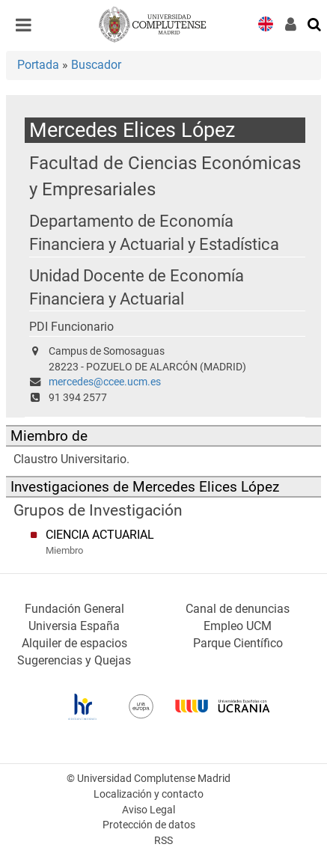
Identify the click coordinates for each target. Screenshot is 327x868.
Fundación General (74, 609)
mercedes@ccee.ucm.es (105, 382)
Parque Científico (238, 643)
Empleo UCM (238, 626)
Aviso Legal (149, 810)
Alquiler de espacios (74, 643)
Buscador (96, 65)
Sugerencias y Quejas (74, 660)
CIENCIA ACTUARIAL (100, 535)
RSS (163, 841)
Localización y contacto (149, 794)
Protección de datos (149, 825)
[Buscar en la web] (315, 23)
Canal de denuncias (238, 609)
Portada (38, 65)
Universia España (74, 626)
